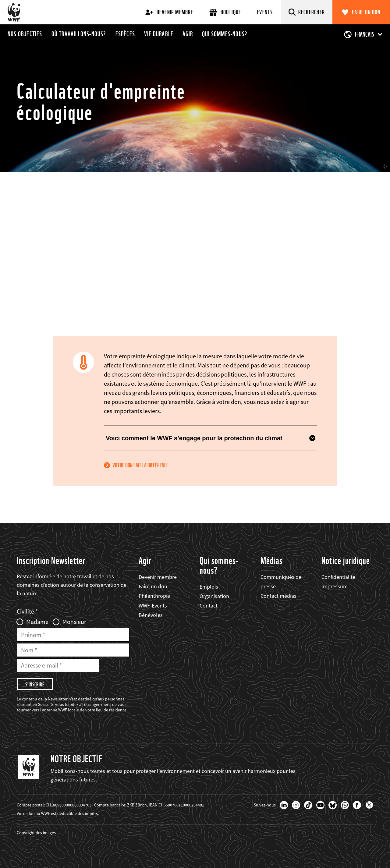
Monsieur (74, 622)
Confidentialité (338, 577)
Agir (188, 34)
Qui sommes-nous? (225, 34)
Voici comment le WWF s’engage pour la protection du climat (211, 438)
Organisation (214, 596)
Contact (209, 606)
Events (265, 12)
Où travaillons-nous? (79, 34)
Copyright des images (36, 833)
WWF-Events (153, 606)
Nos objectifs (25, 34)
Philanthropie (154, 596)
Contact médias (278, 596)
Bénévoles (151, 615)
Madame (37, 622)
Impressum (335, 586)
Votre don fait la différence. (141, 465)
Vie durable (159, 34)
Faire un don (366, 12)
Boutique (225, 12)
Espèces (125, 34)
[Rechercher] (307, 12)
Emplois (209, 587)
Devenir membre (169, 12)
